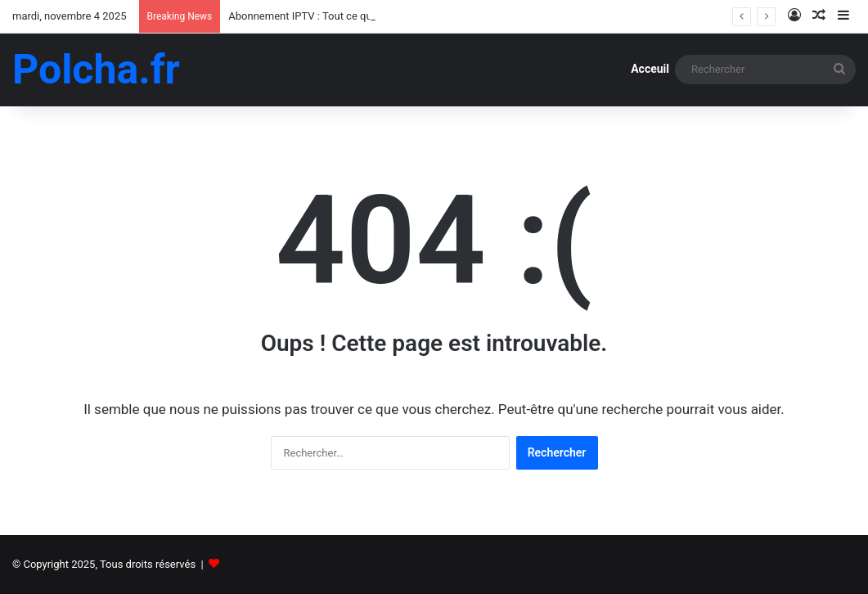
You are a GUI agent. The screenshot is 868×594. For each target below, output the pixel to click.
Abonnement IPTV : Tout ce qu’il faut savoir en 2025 (350, 16)
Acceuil (650, 69)
